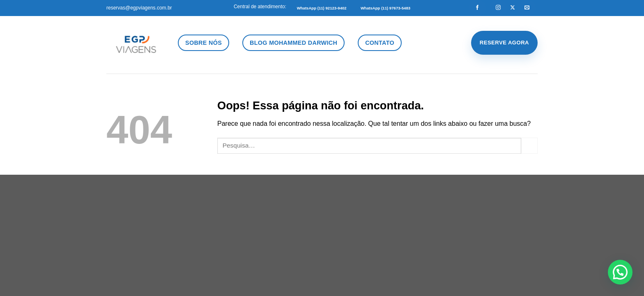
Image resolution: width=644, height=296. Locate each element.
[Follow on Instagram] (498, 8)
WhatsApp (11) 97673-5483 (385, 8)
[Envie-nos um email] (527, 8)
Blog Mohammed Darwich (293, 43)
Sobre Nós (204, 43)
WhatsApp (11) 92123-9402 (322, 8)
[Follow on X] (513, 8)
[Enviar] (529, 146)
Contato (380, 43)
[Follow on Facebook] (477, 8)
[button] (620, 272)
